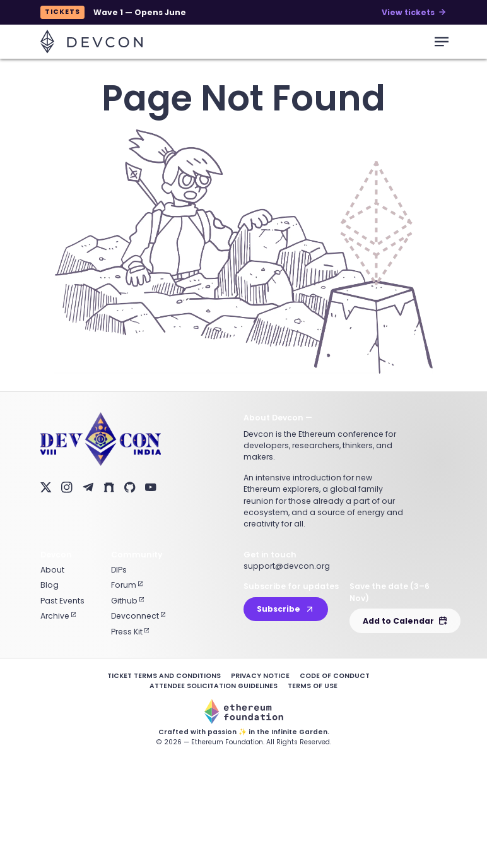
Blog (50, 585)
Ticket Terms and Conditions (164, 676)
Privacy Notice (260, 676)
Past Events (62, 601)
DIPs (119, 570)
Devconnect (138, 616)
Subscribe (286, 609)
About (52, 570)
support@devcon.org (287, 566)
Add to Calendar (405, 621)
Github (127, 601)
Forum (127, 585)
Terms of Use (313, 686)
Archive (58, 616)
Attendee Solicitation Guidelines (214, 686)
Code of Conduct (335, 676)
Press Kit (130, 632)
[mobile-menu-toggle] (442, 42)
